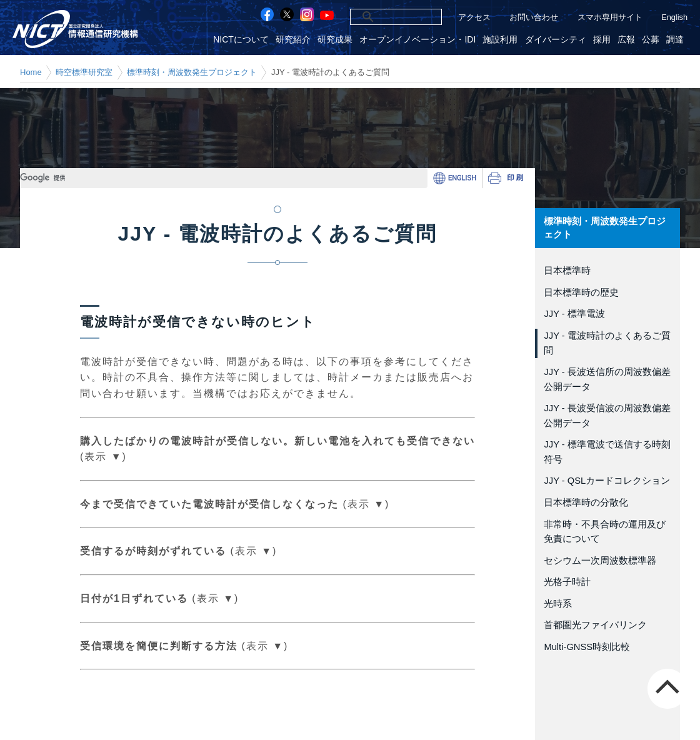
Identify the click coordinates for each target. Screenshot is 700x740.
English (674, 17)
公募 (651, 40)
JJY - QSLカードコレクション (607, 481)
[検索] (382, 17)
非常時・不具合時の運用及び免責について (605, 532)
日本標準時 (567, 271)
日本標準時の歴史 (581, 292)
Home (31, 72)
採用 (602, 40)
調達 (675, 40)
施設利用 (500, 40)
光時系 (558, 604)
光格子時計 (567, 582)
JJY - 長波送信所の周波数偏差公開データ (607, 379)
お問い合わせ (534, 17)
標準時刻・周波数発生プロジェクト (192, 72)
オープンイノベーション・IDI (417, 40)
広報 (626, 40)
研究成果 (335, 40)
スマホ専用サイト (610, 17)
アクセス (474, 17)
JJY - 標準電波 (574, 314)
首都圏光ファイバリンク (595, 625)
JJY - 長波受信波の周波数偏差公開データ (607, 416)
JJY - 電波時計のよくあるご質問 (607, 343)
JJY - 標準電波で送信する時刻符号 (607, 452)
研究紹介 (293, 40)
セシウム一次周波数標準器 (600, 561)
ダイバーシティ (556, 40)
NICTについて (241, 40)
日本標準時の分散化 (586, 502)
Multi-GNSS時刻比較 (587, 647)
